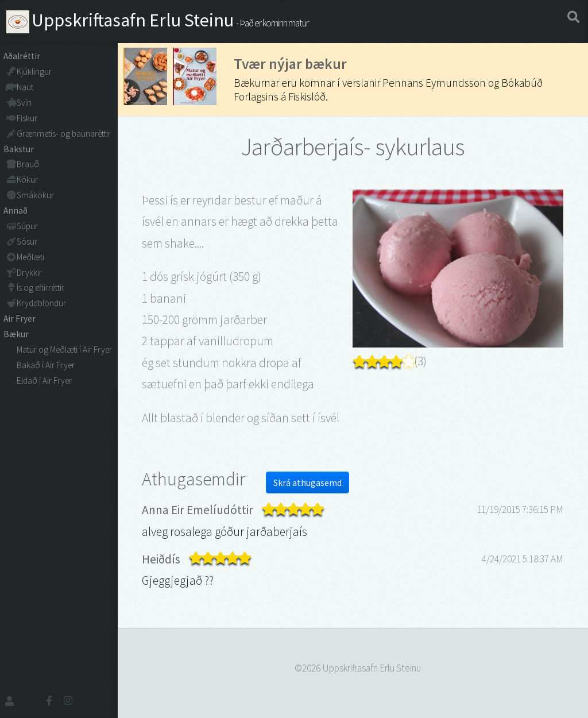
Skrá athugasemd (307, 482)
